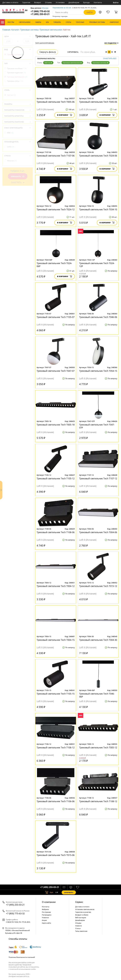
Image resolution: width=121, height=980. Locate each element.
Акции (44, 920)
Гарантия (26, 2)
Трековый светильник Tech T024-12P (97, 265)
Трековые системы (29, 30)
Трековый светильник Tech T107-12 (98, 478)
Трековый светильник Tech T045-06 (98, 102)
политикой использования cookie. (23, 969)
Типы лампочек (81, 931)
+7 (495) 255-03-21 (40, 14)
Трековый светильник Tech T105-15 (56, 694)
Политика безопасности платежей (22, 957)
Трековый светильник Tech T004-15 (56, 640)
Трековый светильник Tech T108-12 (98, 801)
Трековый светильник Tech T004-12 (56, 586)
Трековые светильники (51, 30)
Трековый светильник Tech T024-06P (54, 265)
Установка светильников (85, 909)
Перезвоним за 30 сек (62, 8)
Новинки (45, 918)
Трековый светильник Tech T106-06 (56, 801)
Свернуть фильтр (48, 52)
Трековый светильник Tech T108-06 (56, 532)
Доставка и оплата (10, 2)
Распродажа (47, 915)
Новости (79, 926)
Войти (116, 3)
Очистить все (110, 59)
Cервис (79, 902)
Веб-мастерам (81, 918)
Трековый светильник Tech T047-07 (56, 371)
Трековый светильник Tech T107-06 (56, 156)
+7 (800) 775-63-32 (40, 11)
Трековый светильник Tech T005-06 (56, 102)
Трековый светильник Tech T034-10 (98, 209)
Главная (6, 30)
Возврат (38, 2)
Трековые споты (15, 81)
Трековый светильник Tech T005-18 (56, 425)
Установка (60, 2)
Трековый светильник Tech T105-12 (56, 478)
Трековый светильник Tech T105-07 (56, 317)
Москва (45, 8)
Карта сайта (46, 923)
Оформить (69, 892)
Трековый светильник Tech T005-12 (98, 747)
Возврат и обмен (82, 915)
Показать (18, 176)
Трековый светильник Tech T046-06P (97, 695)
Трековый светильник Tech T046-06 (98, 317)
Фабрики (45, 909)
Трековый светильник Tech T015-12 (98, 586)
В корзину (65, 115)
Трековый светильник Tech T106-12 (56, 747)
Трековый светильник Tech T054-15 (98, 371)
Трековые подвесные (17, 73)
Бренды (86, 2)
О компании (49, 902)
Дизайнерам (74, 2)
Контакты (98, 2)
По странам (46, 912)
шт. (49, 892)
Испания (12, 161)
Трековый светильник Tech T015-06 (56, 855)
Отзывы (48, 2)
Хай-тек (48, 63)
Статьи (78, 928)
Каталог (2, 22)
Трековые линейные (17, 68)
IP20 (10, 133)
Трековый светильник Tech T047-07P (97, 426)
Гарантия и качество (83, 912)
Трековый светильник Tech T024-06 (98, 156)
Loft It (11, 147)
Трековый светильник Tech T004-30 (98, 640)
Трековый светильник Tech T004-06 (98, 532)
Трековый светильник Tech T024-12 (56, 209)
